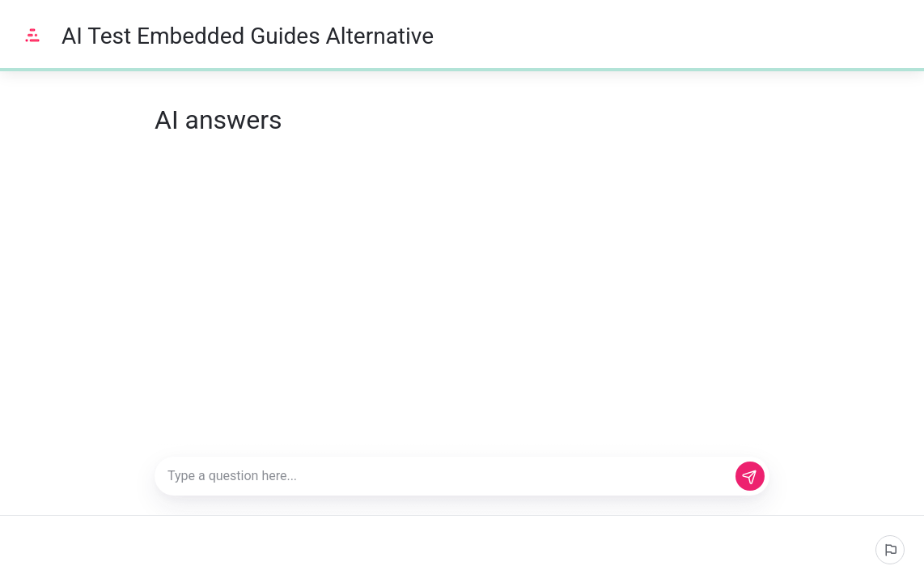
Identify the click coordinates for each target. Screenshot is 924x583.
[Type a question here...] (462, 476)
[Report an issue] (890, 550)
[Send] (750, 476)
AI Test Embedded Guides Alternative (248, 36)
